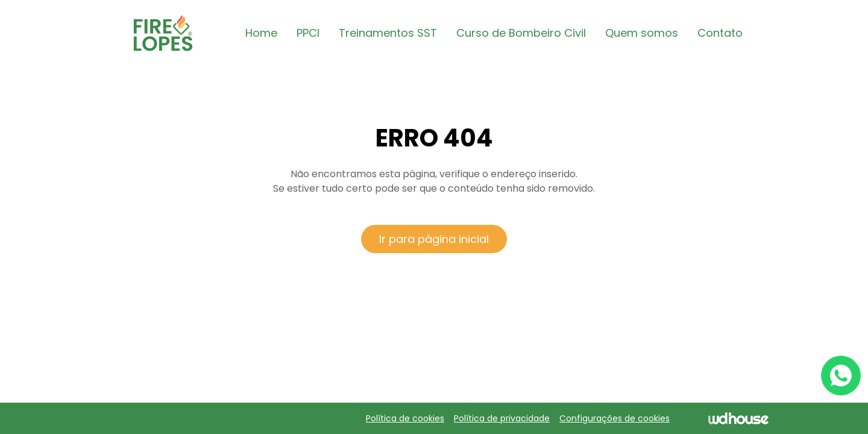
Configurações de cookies (615, 418)
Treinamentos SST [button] (388, 33)
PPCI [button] (308, 33)
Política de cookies (405, 418)
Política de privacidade (502, 418)
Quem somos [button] (642, 33)
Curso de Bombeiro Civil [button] (521, 33)
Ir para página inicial (434, 239)
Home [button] (261, 33)
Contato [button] (720, 33)
